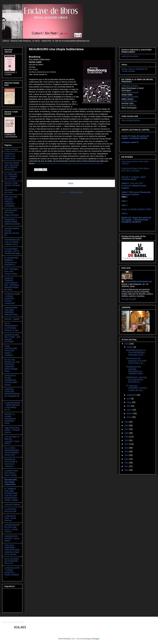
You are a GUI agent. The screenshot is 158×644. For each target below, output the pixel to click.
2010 (127, 470)
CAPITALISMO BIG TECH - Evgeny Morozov (11, 213)
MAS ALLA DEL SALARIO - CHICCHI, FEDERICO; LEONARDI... (11, 201)
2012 (127, 463)
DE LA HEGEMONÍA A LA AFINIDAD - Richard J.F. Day (11, 327)
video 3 (124, 205)
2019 (127, 437)
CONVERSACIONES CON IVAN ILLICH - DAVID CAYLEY (12, 528)
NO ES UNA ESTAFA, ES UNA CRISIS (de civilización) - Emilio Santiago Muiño (12, 365)
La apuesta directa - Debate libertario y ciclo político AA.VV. (12, 406)
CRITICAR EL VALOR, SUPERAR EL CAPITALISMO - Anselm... (11, 380)
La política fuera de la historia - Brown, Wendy (11, 473)
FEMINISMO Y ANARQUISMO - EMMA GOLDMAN (12, 222)
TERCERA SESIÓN (130, 97)
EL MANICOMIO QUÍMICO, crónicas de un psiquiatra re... (11, 261)
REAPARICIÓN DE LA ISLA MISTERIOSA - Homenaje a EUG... (136, 352)
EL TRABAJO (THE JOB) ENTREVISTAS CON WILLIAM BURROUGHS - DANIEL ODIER (11, 494)
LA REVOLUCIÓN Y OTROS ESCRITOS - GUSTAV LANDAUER (12, 299)
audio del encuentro (130, 56)
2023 (127, 422)
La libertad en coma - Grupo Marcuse (10, 518)
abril (129, 406)
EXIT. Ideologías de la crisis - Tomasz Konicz (11, 271)
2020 (127, 433)
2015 (127, 452)
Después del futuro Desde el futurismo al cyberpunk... (11, 463)
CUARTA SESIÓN (129, 101)
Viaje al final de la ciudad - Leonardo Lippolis (12, 430)
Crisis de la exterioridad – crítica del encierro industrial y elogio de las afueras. (12, 550)
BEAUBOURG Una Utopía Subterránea (11, 482)
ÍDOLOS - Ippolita (12, 319)
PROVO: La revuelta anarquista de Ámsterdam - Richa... (10, 419)
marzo (130, 410)
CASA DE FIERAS (12, 505)
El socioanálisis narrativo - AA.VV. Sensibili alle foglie (12, 251)
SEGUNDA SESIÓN (130, 93)
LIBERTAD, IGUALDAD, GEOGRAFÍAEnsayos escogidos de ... (12, 394)
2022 (127, 426)
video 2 (125, 213)
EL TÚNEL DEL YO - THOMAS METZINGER (11, 176)
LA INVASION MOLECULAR (10, 510)
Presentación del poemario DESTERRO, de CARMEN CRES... (135, 370)
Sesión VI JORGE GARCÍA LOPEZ (136, 209)
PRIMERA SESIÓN (130, 86)
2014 (127, 455)
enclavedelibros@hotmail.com (138, 281)
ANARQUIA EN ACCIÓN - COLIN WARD (12, 538)
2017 (127, 444)
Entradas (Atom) (76, 192)
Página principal (11, 149)
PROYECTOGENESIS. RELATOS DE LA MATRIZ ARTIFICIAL (12, 166)
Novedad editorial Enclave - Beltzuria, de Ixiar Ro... (12, 232)
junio (129, 399)
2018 (127, 440)
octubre (130, 347)
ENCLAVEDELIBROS (131, 120)
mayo (129, 402)
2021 (127, 429)
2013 (127, 459)
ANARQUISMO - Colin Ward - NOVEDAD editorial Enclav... (12, 311)
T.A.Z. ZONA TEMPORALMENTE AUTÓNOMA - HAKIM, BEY (12, 451)
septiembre (132, 395)
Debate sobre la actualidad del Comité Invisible (134, 70)
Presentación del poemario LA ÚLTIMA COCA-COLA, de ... (136, 361)
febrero (130, 413)
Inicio (71, 183)
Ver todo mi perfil (129, 299)
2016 (127, 448)
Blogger (96, 639)
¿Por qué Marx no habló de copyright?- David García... (12, 440)
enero (129, 417)
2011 (127, 466)
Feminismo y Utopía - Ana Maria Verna (10, 156)
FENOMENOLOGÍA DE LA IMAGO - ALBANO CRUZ (12, 242)
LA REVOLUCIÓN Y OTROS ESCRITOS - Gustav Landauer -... (12, 572)
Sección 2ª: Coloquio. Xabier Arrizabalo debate (134, 178)
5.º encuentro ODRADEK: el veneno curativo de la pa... (137, 388)
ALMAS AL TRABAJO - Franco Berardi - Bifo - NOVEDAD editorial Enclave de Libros (12, 284)
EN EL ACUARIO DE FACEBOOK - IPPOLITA (12, 561)
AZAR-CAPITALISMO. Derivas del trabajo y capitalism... (11, 351)
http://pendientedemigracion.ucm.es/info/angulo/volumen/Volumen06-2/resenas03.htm (69, 163)
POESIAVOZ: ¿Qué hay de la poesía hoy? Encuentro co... (136, 380)
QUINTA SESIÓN (129, 106)
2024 (127, 344)
